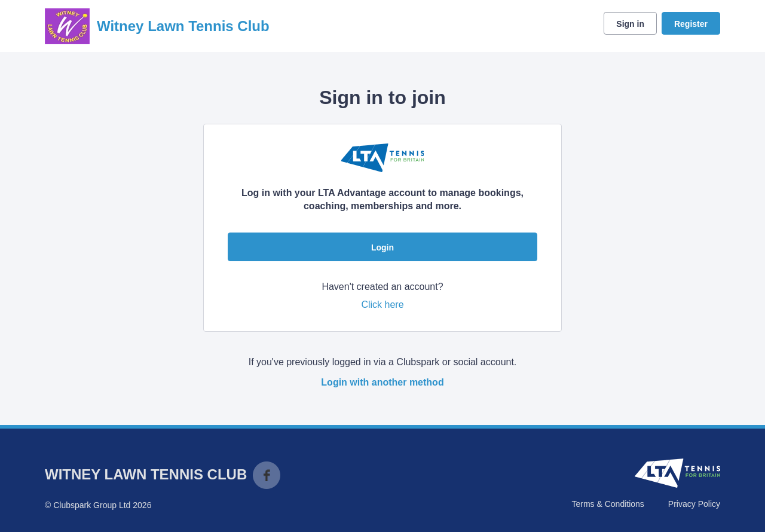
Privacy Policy (694, 504)
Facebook (267, 475)
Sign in (630, 24)
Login (382, 247)
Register (691, 24)
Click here (382, 305)
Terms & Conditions (608, 504)
